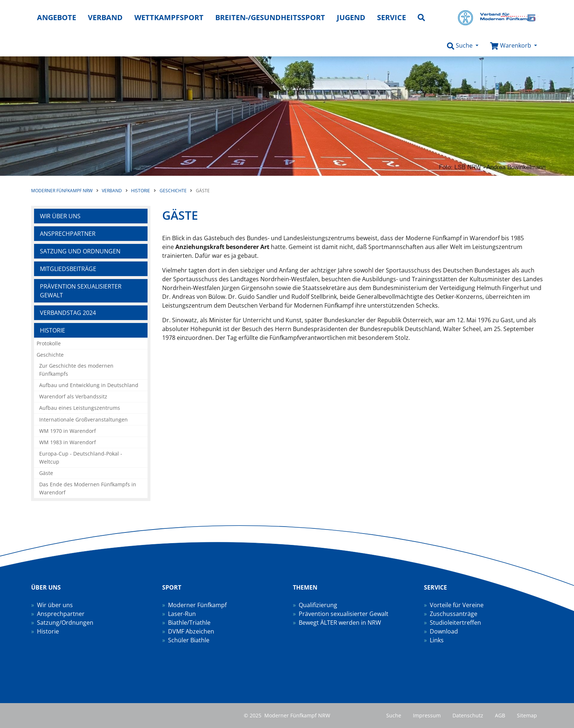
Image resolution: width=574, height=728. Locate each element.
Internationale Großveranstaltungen (83, 419)
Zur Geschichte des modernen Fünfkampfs (76, 370)
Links (437, 640)
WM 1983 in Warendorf (68, 442)
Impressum (427, 715)
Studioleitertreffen (455, 623)
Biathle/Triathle (189, 623)
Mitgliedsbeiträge (68, 269)
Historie (53, 330)
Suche (394, 715)
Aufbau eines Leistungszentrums (80, 408)
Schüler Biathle (189, 640)
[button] (463, 46)
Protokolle (49, 343)
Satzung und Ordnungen (80, 251)
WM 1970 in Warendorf (68, 431)
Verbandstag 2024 (68, 313)
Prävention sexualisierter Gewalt (81, 291)
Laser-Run (182, 614)
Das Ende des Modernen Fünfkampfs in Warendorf (88, 488)
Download (444, 631)
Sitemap (527, 715)
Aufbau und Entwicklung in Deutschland (89, 385)
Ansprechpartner (68, 234)
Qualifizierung (318, 605)
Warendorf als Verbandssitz (73, 396)
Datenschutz (468, 715)
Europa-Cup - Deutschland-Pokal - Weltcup (81, 458)
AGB (500, 715)
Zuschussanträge (454, 614)
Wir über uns (60, 216)
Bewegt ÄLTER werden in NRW (340, 623)
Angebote (57, 17)
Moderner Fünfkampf (197, 605)
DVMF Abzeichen (191, 631)
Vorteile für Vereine (457, 605)
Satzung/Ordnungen (65, 623)
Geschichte (50, 355)
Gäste (46, 473)
